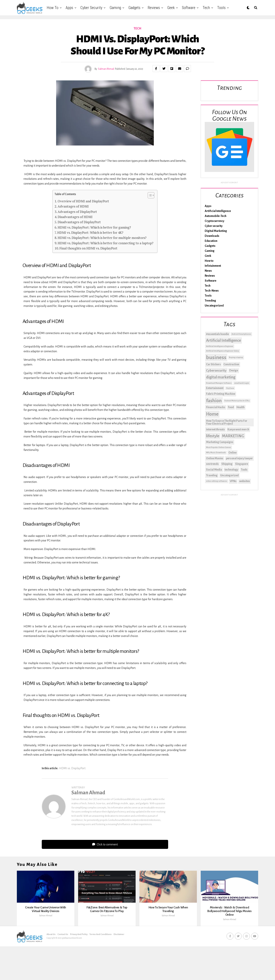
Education (211, 241)
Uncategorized (214, 306)
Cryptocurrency (214, 221)
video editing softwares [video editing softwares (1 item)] (217, 481)
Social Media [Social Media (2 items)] (214, 470)
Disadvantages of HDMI (75, 217)
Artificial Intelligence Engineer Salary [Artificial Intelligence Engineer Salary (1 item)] (223, 351)
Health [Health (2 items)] (241, 407)
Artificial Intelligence (218, 211)
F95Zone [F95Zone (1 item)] (230, 388)
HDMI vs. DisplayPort (72, 768)
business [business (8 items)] (216, 358)
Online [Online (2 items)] (232, 453)
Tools (221, 8)
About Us (51, 960)
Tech (206, 8)
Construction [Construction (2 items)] (231, 364)
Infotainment (213, 266)
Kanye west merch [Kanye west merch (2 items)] (238, 429)
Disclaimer (119, 960)
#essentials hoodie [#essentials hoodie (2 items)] (217, 334)
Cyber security (91, 8)
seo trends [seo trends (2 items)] (212, 464)
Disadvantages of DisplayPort (79, 222)
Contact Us (63, 960)
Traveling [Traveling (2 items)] (212, 475)
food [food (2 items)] (231, 407)
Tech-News (212, 291)
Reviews (154, 8)
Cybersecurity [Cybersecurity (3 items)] (216, 371)
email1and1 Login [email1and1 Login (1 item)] (242, 383)
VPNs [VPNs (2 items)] (233, 481)
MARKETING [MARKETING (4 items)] (233, 436)
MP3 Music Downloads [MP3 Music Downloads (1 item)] (216, 452)
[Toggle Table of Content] (149, 195)
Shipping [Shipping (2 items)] (227, 464)
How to (53, 8)
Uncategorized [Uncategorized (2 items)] (229, 475)
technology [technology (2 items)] (231, 470)
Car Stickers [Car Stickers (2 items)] (213, 364)
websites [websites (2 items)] (245, 481)
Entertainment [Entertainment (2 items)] (215, 388)
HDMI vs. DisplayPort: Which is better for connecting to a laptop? (106, 243)
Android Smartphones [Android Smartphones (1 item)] (241, 334)
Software (189, 8)
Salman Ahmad (106, 69)
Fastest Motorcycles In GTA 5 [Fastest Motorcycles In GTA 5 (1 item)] (237, 401)
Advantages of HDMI (73, 206)
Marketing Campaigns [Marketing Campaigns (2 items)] (220, 442)
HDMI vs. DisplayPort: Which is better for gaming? (94, 227)
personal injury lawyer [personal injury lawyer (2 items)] (239, 458)
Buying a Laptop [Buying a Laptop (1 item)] (236, 357)
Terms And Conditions (101, 960)
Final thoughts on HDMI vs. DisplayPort (88, 248)
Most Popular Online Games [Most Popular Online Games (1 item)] (219, 447)
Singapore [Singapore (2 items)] (242, 464)
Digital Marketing (216, 231)
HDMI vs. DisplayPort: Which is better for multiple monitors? (102, 238)
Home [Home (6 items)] (212, 414)
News (208, 271)
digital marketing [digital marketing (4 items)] (221, 377)
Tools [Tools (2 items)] (244, 470)
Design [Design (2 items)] (234, 370)
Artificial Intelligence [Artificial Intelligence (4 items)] (223, 340)
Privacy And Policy (79, 960)
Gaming (115, 8)
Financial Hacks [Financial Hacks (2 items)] (216, 407)
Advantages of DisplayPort (77, 212)
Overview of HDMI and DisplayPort (83, 201)
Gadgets (134, 8)
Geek (171, 8)
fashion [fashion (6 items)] (214, 401)
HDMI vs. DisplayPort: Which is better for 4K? (90, 233)
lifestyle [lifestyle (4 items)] (213, 436)
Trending (210, 301)
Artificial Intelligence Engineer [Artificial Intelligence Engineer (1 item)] (220, 346)
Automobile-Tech (216, 216)
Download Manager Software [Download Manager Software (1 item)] (219, 383)
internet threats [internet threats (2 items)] (215, 429)
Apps (69, 8)
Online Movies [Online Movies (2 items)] (215, 458)
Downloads (212, 236)
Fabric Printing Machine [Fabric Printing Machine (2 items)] (221, 394)
